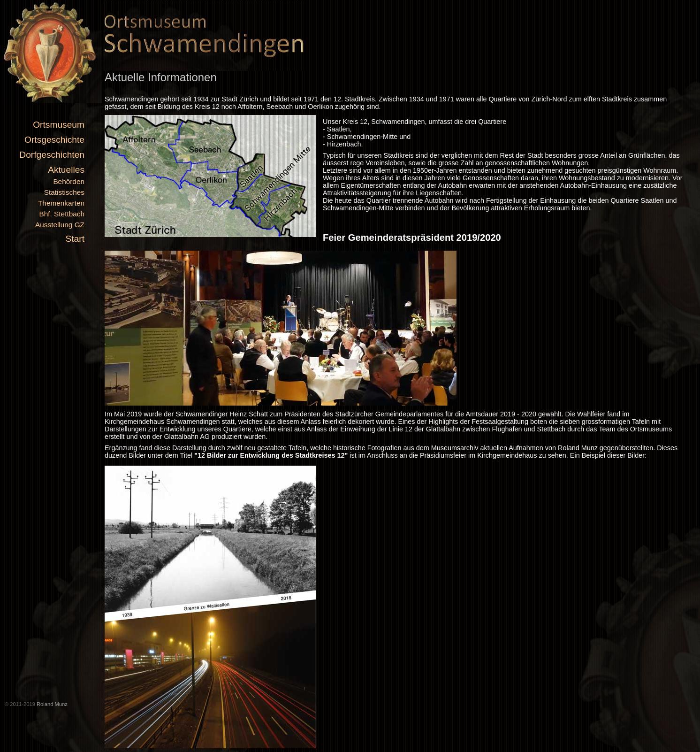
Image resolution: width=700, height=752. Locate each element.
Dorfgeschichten (52, 155)
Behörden (69, 181)
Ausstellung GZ (60, 225)
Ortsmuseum (59, 125)
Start (75, 239)
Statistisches (64, 192)
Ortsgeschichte (54, 140)
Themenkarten (61, 203)
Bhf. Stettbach (62, 214)
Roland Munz (52, 704)
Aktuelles (66, 170)
